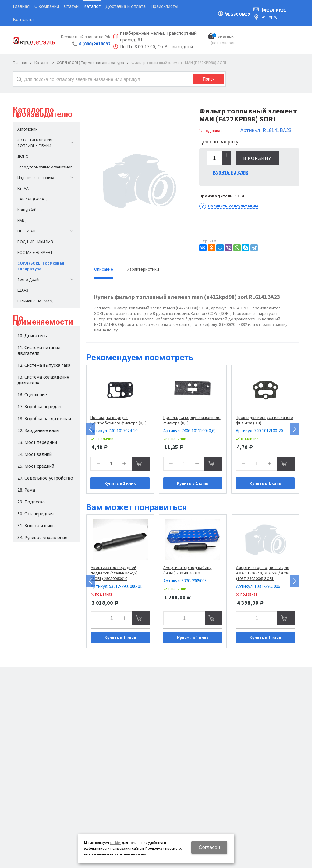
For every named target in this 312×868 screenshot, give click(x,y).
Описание (104, 269)
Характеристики (143, 269)
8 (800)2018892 (95, 44)
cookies (115, 843)
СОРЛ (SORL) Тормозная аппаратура (90, 63)
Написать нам (273, 9)
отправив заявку (272, 324)
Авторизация (237, 13)
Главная (20, 63)
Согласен (209, 847)
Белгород (270, 17)
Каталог (42, 63)
